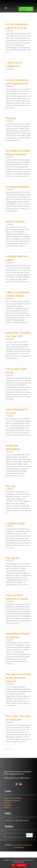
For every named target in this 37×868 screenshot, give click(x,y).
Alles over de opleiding (13, 815)
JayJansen (11, 40)
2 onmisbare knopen (16, 533)
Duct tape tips (13, 568)
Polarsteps (11, 128)
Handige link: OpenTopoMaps (13, 457)
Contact (7, 824)
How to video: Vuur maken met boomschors (18, 727)
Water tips (11, 496)
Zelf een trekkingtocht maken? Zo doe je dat (17, 36)
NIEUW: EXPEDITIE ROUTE (27, 19)
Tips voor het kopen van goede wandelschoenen (17, 91)
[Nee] (35, 863)
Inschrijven (8, 822)
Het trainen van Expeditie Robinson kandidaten (18, 162)
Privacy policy (21, 865)
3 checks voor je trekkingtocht (14, 74)
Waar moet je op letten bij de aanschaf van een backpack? (18, 687)
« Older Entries (8, 758)
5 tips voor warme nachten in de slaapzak (17, 606)
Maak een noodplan (15, 231)
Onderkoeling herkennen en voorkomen (18, 645)
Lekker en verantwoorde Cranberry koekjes (18, 303)
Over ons (7, 819)
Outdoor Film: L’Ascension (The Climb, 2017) (18, 344)
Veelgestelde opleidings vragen (17, 837)
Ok (13, 865)
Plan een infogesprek (12, 817)
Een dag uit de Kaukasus (18, 196)
